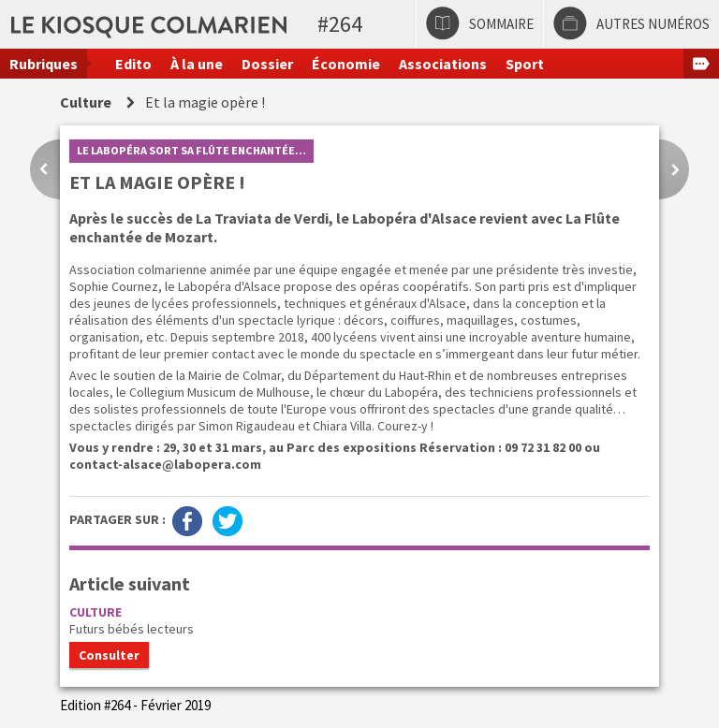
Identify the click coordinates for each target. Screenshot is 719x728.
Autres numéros (653, 24)
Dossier (267, 64)
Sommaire (501, 24)
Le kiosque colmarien (293, 24)
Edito (133, 64)
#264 (340, 24)
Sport (525, 64)
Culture (86, 102)
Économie (346, 64)
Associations (443, 64)
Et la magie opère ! (205, 102)
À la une (197, 64)
